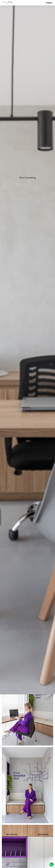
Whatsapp (52, 865)
